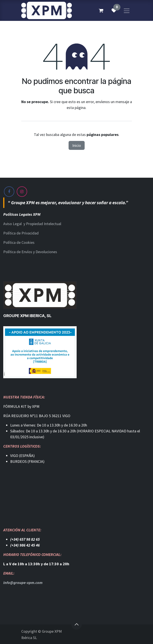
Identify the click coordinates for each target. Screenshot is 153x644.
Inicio (77, 145)
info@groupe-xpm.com (23, 583)
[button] (77, 624)
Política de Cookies (19, 242)
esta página (76, 108)
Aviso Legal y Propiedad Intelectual (32, 224)
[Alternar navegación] (127, 10)
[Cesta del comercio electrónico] (101, 10)
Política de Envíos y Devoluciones (30, 252)
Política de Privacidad (21, 233)
